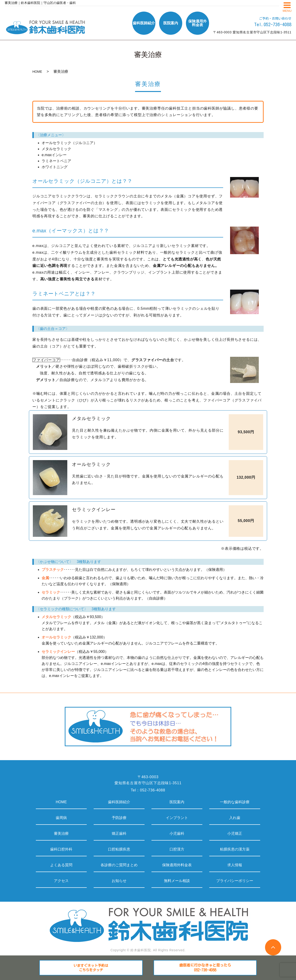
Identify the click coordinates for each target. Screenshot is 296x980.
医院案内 (177, 802)
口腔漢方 (177, 849)
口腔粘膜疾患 (119, 849)
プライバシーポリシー (235, 881)
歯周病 (61, 818)
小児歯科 (177, 833)
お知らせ (119, 881)
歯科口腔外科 (61, 849)
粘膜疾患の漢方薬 (235, 849)
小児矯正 (235, 833)
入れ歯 (235, 818)
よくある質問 (61, 865)
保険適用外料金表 (177, 865)
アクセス (61, 881)
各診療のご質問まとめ (119, 865)
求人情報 (235, 865)
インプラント (177, 818)
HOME (37, 72)
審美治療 (61, 833)
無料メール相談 (177, 881)
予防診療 (119, 818)
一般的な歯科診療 (235, 802)
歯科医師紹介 (119, 802)
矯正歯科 (119, 833)
